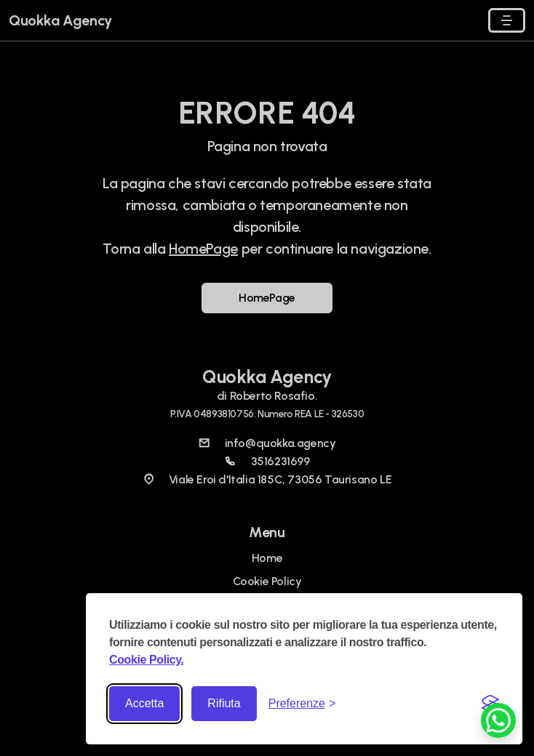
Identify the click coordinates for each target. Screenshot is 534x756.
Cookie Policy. (147, 660)
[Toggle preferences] (302, 704)
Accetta (144, 703)
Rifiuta (224, 703)
